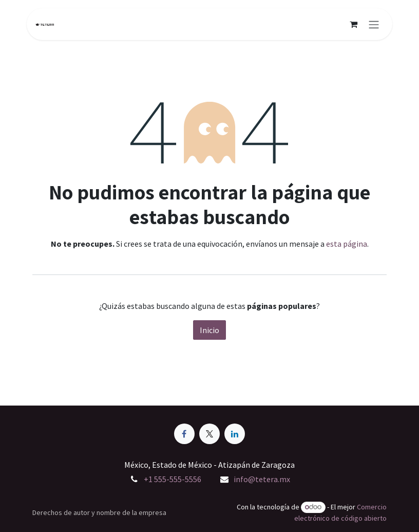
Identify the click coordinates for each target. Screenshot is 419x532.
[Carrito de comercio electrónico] (353, 24)
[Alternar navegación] (374, 24)
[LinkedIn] (235, 434)
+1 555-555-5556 (173, 479)
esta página (347, 244)
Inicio (209, 330)
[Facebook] (184, 434)
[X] (209, 434)
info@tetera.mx (262, 479)
